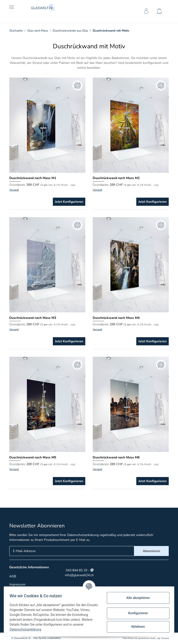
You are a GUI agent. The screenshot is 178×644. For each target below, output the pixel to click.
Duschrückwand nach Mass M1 (33, 178)
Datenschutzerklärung (83, 535)
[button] (146, 12)
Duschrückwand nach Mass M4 (116, 318)
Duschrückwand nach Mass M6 (116, 457)
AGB (13, 576)
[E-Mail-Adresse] (72, 551)
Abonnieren (151, 551)
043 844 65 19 (76, 570)
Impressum (17, 584)
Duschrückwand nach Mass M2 (116, 178)
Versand (14, 190)
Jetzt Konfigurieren (69, 202)
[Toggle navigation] (12, 5)
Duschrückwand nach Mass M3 (33, 318)
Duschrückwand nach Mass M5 (33, 457)
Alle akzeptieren (136, 598)
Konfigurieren (136, 613)
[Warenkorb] (160, 12)
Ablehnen (136, 627)
